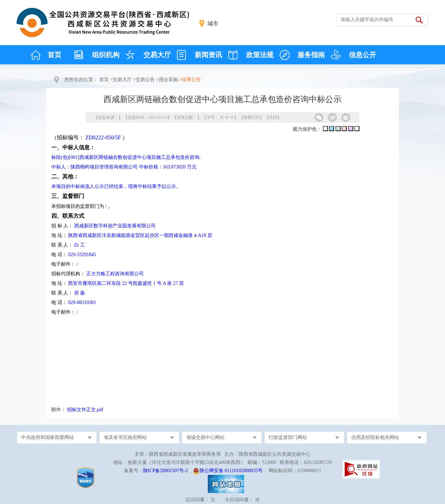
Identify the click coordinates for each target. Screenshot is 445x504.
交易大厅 (157, 55)
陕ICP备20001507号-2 (166, 471)
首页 (54, 55)
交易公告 (145, 80)
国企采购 (168, 80)
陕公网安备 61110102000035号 (231, 471)
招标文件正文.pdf (85, 410)
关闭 (273, 117)
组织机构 (106, 55)
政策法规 (260, 55)
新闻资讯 (208, 55)
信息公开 (363, 55)
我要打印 (252, 117)
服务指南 (311, 55)
